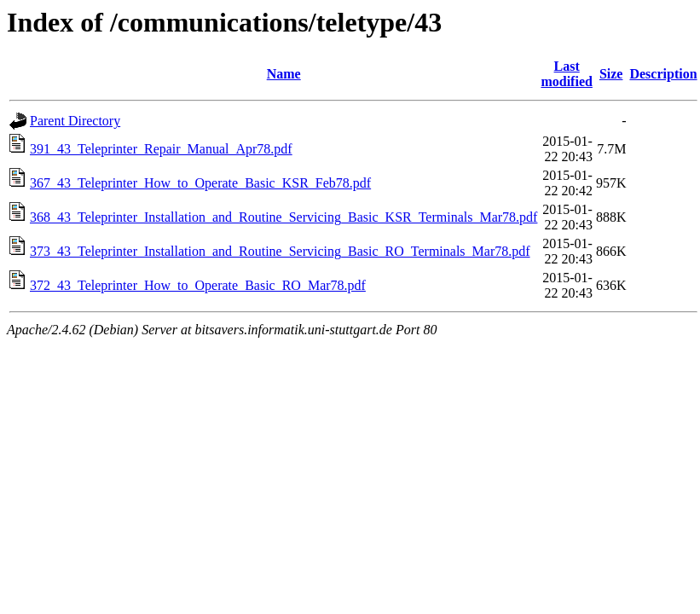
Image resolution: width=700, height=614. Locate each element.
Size (611, 74)
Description (663, 74)
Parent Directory (75, 121)
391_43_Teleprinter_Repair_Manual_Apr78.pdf (161, 149)
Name (284, 74)
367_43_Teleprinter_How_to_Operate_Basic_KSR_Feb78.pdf (200, 183)
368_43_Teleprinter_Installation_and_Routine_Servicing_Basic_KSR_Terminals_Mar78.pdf (283, 217)
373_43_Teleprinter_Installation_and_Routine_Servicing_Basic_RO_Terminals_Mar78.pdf (280, 251)
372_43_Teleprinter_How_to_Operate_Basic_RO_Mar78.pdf (198, 285)
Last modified (566, 74)
